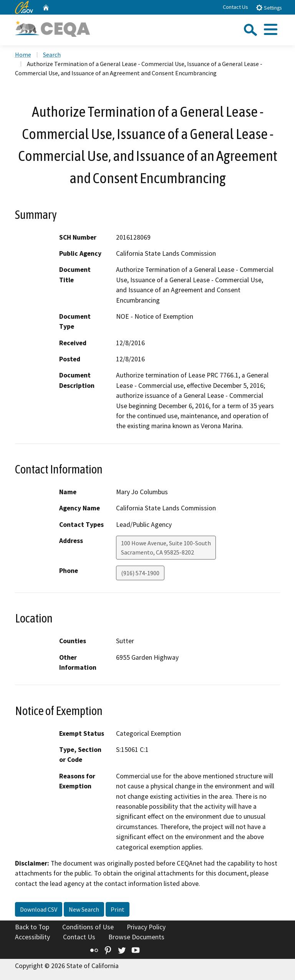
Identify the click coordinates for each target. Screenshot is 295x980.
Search (52, 55)
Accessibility (32, 937)
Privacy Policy (146, 927)
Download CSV (39, 909)
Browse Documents (136, 937)
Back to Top (32, 927)
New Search (84, 909)
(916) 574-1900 (140, 573)
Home (23, 55)
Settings (269, 7)
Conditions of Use (88, 927)
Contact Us (235, 7)
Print (118, 909)
